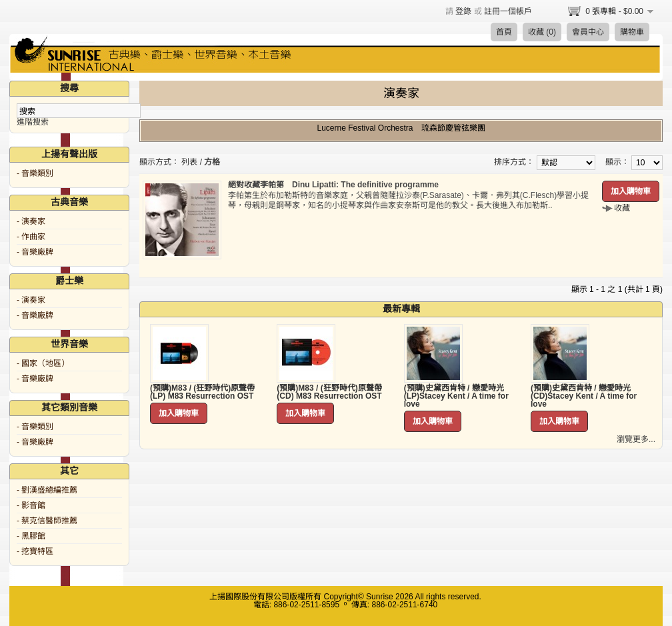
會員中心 (588, 32)
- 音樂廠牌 (35, 252)
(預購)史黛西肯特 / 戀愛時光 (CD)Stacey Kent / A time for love (584, 396)
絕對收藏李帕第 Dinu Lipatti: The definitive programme (333, 185)
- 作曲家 (31, 237)
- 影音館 (31, 505)
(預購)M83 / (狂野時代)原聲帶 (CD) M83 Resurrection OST (329, 392)
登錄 (463, 11)
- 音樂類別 (35, 173)
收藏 (622, 208)
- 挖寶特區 (35, 551)
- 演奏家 (31, 221)
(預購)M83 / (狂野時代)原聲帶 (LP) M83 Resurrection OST (202, 392)
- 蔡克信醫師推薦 (47, 521)
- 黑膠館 (31, 536)
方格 (212, 162)
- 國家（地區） (43, 363)
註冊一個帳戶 (508, 11)
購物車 (632, 32)
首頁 (504, 32)
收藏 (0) (542, 32)
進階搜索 (33, 122)
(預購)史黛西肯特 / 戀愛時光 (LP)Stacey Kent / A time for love (456, 396)
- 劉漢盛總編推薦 (47, 490)
